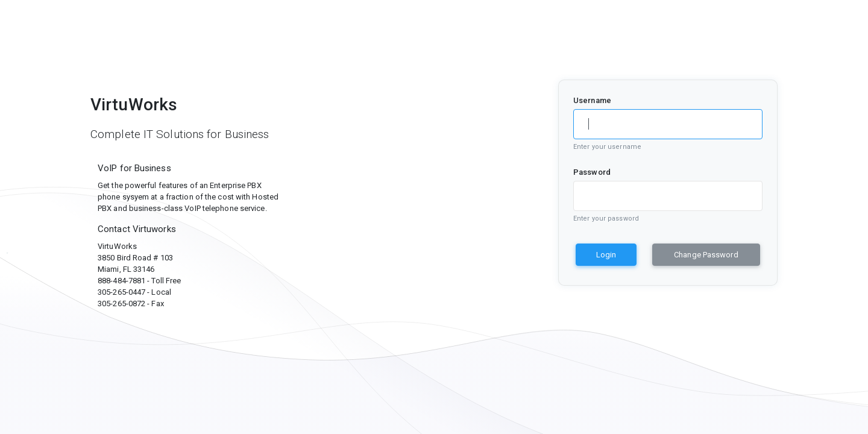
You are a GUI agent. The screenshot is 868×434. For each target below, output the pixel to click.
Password (592, 172)
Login (606, 255)
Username (592, 100)
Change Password (706, 255)
